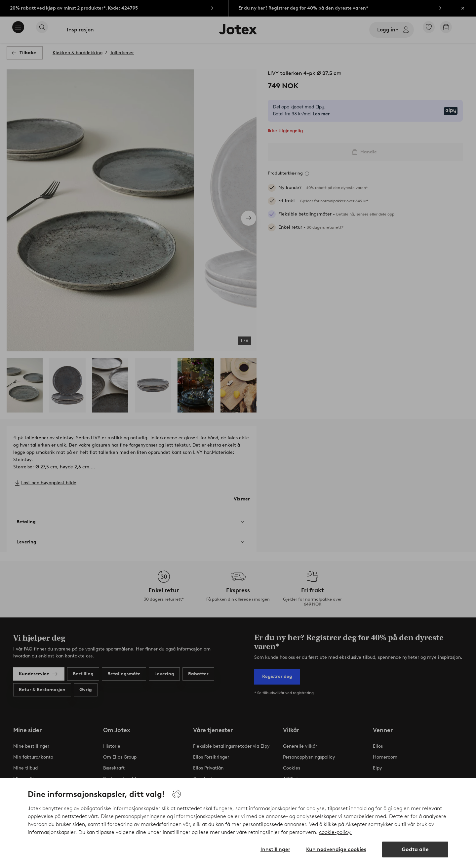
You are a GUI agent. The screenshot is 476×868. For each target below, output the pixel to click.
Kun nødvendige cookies (336, 849)
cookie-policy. (335, 832)
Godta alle (415, 849)
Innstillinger (275, 849)
